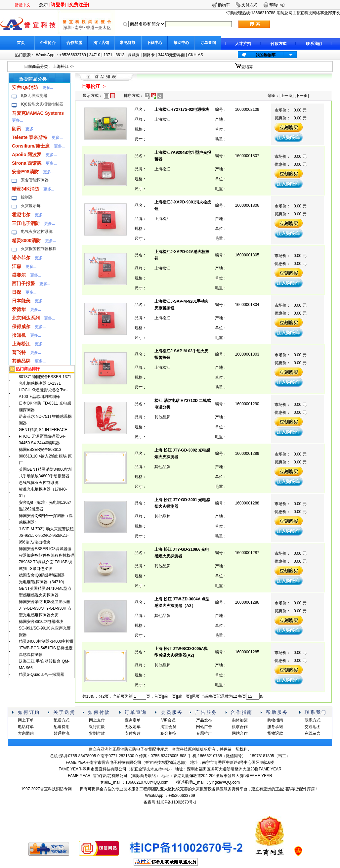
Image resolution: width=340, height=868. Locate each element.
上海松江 (61, 66)
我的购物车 (266, 55)
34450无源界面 (171, 55)
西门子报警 (23, 283)
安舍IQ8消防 (25, 87)
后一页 (184, 696)
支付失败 (133, 733)
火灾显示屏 (31, 206)
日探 (17, 292)
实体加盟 (240, 720)
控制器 (27, 197)
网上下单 (26, 720)
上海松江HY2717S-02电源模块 (182, 109)
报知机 (19, 335)
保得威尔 (21, 326)
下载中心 (154, 43)
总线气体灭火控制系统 (39, 483)
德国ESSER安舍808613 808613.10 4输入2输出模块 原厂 (45, 456)
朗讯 (17, 129)
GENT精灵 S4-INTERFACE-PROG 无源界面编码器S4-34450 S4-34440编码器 (44, 436)
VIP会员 (168, 720)
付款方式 (278, 44)
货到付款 (97, 733)
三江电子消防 (26, 223)
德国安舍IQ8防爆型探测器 (42, 575)
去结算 (247, 67)
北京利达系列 (26, 318)
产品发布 (204, 720)
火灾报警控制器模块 (39, 249)
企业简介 (48, 43)
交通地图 (313, 727)
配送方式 (62, 720)
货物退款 (275, 733)
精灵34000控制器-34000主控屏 (46, 641)
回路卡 (149, 55)
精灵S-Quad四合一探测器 (42, 674)
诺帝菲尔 (21, 258)
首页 (21, 43)
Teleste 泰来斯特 (30, 137)
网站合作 (240, 733)
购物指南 (275, 720)
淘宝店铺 (101, 43)
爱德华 (19, 309)
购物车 (224, 5)
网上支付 (97, 720)
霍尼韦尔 (21, 215)
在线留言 (313, 733)
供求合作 (240, 727)
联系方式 (313, 720)
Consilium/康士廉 (31, 146)
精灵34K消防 (25, 189)
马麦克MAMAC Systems (38, 113)
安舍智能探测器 (35, 180)
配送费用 (62, 727)
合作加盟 (74, 43)
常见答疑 (128, 43)
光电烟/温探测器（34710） (43, 582)
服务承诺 (275, 727)
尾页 (196, 696)
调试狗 (134, 55)
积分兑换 (168, 733)
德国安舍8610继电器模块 (41, 622)
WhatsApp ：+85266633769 (61, 55)
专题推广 (204, 733)
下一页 (302, 96)
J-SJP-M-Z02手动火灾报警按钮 (46, 529)
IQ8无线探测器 (34, 96)
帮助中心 (181, 43)
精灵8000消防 (26, 240)
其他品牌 (21, 361)
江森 (17, 266)
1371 (108, 55)
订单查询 (208, 43)
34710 (95, 55)
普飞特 (19, 352)
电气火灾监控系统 (37, 232)
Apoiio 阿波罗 (27, 154)
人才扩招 (243, 44)
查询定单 (133, 720)
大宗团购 (26, 733)
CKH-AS (196, 55)
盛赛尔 (19, 275)
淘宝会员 (168, 727)
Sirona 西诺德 (27, 163)
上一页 (286, 96)
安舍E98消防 (25, 172)
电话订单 (26, 727)
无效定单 (133, 727)
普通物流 (62, 733)
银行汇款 (97, 727)
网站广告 (204, 727)
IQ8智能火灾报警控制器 (42, 104)
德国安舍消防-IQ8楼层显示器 (44, 602)
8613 (120, 55)
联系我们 (314, 44)
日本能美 (21, 301)
